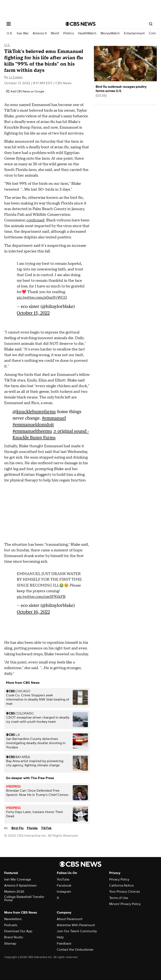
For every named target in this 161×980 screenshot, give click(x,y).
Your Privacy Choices (125, 892)
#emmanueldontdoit (33, 425)
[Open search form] (151, 24)
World (55, 33)
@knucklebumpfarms (34, 412)
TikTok (46, 828)
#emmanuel (54, 418)
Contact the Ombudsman (75, 950)
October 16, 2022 (33, 612)
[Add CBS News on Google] (25, 92)
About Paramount (70, 919)
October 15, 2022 (33, 313)
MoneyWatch (110, 33)
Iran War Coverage (18, 879)
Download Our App (18, 931)
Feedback (64, 944)
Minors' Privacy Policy (125, 904)
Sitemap (10, 944)
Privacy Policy (119, 879)
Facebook (64, 886)
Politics (69, 33)
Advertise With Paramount (76, 925)
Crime (153, 33)
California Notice (121, 886)
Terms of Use (119, 898)
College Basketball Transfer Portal (24, 899)
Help (60, 937)
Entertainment (134, 33)
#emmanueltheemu (32, 431)
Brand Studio (14, 937)
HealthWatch (87, 33)
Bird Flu (17, 828)
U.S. (10, 33)
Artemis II (40, 33)
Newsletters (13, 919)
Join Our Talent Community (77, 931)
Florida (32, 828)
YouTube (63, 879)
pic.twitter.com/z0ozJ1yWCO (42, 298)
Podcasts (11, 925)
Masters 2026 (14, 892)
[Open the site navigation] (31, 24)
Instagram (64, 892)
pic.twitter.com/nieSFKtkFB (41, 597)
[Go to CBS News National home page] (80, 24)
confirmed (35, 220)
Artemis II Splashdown (20, 886)
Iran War (23, 33)
